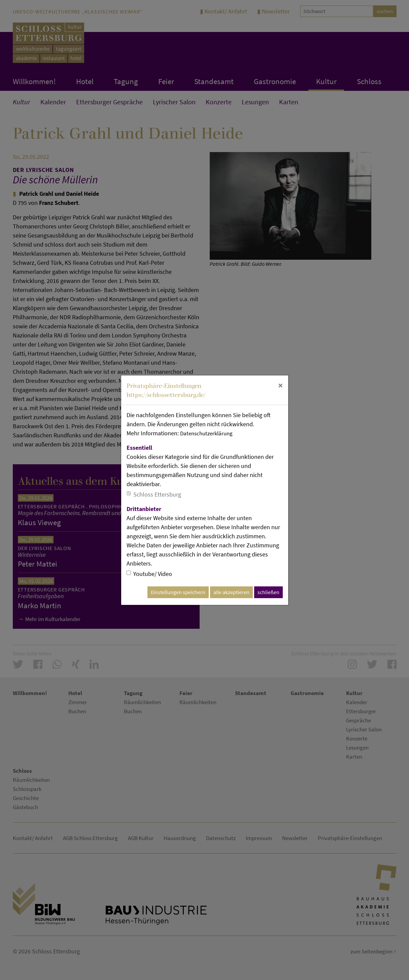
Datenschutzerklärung (208, 433)
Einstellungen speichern (178, 592)
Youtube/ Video (153, 574)
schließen (268, 592)
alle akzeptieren (231, 592)
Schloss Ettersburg (157, 494)
